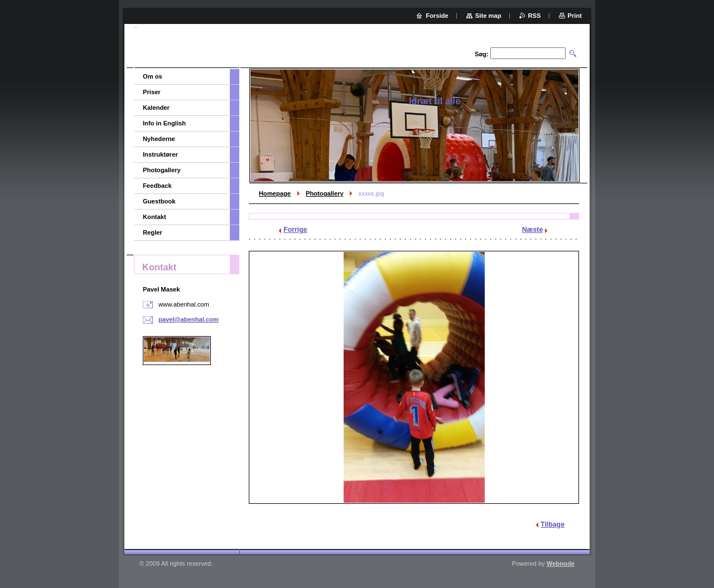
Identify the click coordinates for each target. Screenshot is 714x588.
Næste (533, 230)
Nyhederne (159, 139)
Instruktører (160, 154)
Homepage (275, 193)
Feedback (157, 186)
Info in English (164, 123)
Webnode (561, 563)
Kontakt (155, 217)
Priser (152, 92)
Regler (153, 232)
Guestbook (159, 201)
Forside (437, 16)
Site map (488, 16)
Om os (153, 76)
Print (575, 16)
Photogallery (325, 193)
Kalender (156, 108)
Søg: (482, 54)
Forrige (295, 230)
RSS (535, 16)
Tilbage (553, 524)
